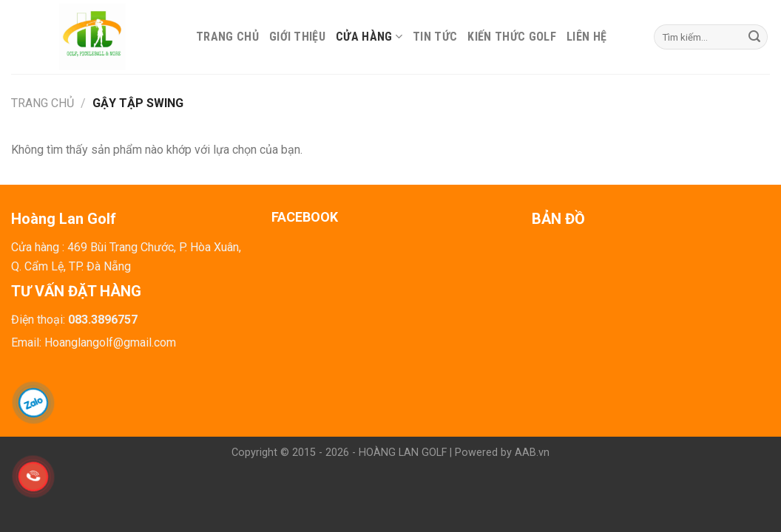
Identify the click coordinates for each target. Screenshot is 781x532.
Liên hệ (586, 37)
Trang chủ (227, 37)
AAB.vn (532, 453)
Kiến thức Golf (511, 37)
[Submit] (754, 37)
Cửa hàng (369, 37)
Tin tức (435, 37)
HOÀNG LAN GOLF (403, 453)
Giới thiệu (297, 37)
